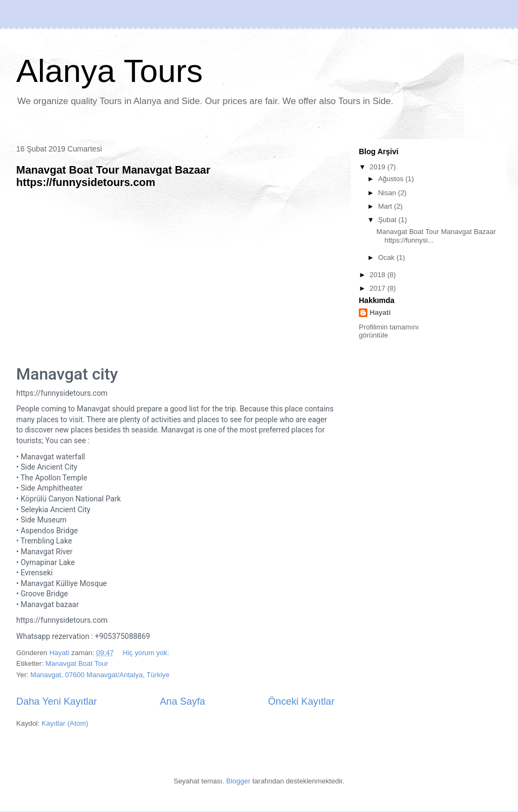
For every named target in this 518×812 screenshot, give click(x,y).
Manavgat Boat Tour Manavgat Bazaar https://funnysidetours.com (113, 176)
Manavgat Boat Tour (77, 663)
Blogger (238, 781)
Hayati (380, 312)
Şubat (388, 220)
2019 (379, 167)
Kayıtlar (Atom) (65, 723)
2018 (379, 275)
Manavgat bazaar (50, 604)
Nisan (388, 193)
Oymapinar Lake (48, 562)
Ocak (387, 257)
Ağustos (392, 179)
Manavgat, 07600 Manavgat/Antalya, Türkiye (100, 675)
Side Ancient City (49, 467)
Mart (386, 206)
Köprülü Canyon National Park (71, 499)
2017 (379, 288)
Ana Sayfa (182, 701)
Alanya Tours (110, 71)
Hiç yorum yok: (147, 653)
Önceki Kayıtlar (301, 701)
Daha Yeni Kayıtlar (57, 701)
